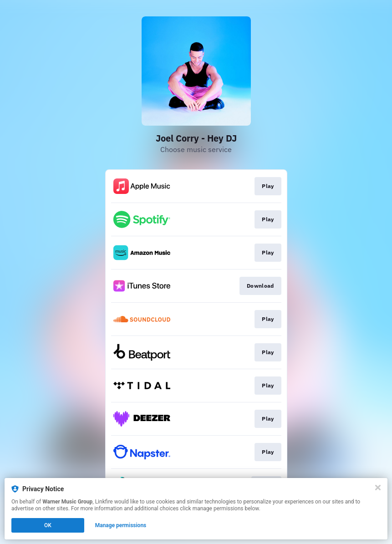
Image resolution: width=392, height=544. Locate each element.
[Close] (378, 488)
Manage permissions (121, 525)
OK (48, 525)
